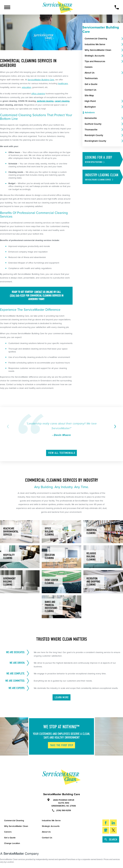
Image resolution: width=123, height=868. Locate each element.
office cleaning (38, 94)
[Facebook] (106, 823)
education (27, 87)
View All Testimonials (62, 453)
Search (111, 840)
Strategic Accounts (51, 826)
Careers (8, 832)
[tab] (122, 39)
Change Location (12, 843)
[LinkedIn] (113, 823)
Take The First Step (62, 745)
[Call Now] (117, 7)
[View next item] (115, 427)
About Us (46, 832)
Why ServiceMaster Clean (16, 826)
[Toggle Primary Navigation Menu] (7, 7)
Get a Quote (10, 838)
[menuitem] (103, 39)
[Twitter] (113, 830)
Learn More (62, 698)
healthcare (63, 83)
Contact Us (47, 838)
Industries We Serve (51, 821)
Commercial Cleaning (14, 821)
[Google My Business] (106, 830)
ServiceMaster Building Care (41, 80)
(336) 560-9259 (61, 810)
